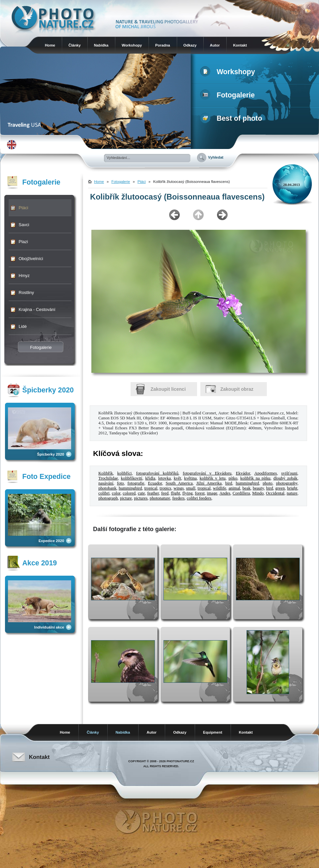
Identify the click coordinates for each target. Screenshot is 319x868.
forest (200, 493)
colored (129, 493)
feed (165, 493)
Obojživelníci (31, 259)
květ (177, 478)
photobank (107, 488)
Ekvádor (243, 473)
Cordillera (241, 493)
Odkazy (190, 45)
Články (75, 45)
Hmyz (24, 276)
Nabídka (101, 45)
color (116, 493)
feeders (178, 498)
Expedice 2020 (51, 541)
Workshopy (132, 45)
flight (175, 493)
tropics (165, 488)
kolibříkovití (132, 478)
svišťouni (289, 473)
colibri (104, 493)
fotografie (136, 483)
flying (188, 493)
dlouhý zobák (285, 478)
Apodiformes (266, 473)
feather (153, 493)
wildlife (220, 488)
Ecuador (155, 483)
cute (141, 493)
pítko (233, 478)
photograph (108, 498)
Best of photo (232, 118)
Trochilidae (108, 478)
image (212, 493)
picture (126, 498)
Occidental (275, 493)
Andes (225, 493)
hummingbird (247, 483)
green (280, 488)
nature (292, 493)
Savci (24, 225)
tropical (151, 488)
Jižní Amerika (209, 483)
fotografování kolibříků (157, 473)
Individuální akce (49, 627)
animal (234, 488)
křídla (150, 478)
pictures (141, 498)
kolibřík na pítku (255, 478)
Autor (215, 45)
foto (120, 483)
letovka (164, 478)
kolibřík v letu (213, 478)
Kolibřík (106, 473)
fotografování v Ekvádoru (207, 473)
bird (229, 483)
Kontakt (240, 45)
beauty (258, 488)
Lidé (23, 326)
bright (292, 488)
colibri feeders (199, 498)
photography (287, 483)
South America (179, 483)
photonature (160, 498)
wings (179, 488)
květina (190, 478)
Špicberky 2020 (51, 454)
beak (247, 488)
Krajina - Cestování (37, 309)
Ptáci (23, 208)
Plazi (23, 242)
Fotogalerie (229, 95)
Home (50, 45)
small (191, 488)
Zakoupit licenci (168, 389)
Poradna (163, 45)
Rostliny (26, 292)
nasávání (106, 483)
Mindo (258, 493)
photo (267, 483)
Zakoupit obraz (237, 389)
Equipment (213, 732)
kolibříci (125, 473)
